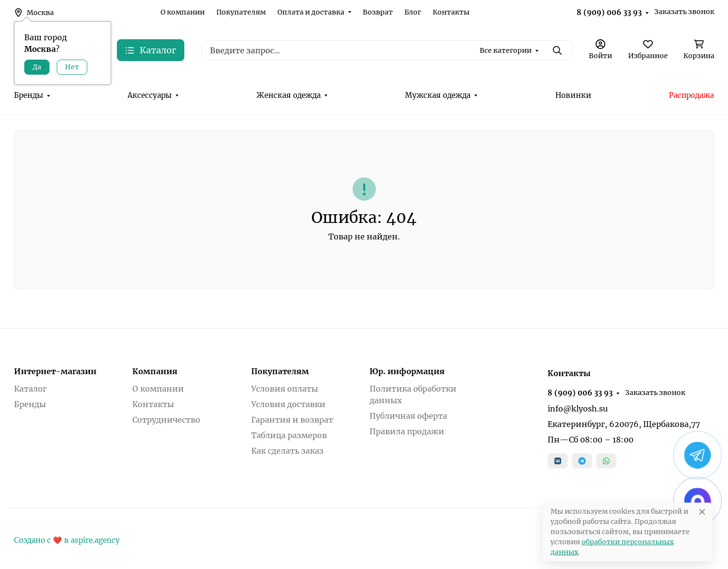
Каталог (30, 389)
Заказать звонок (684, 12)
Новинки (573, 95)
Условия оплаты (285, 389)
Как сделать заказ (287, 451)
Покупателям (241, 12)
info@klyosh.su (578, 409)
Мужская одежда (438, 95)
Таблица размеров (289, 435)
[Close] (702, 512)
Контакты (451, 12)
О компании (183, 12)
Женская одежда (289, 95)
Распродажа (691, 95)
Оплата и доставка (311, 12)
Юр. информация (407, 371)
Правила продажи (407, 431)
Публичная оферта (408, 416)
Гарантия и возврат (292, 420)
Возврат (378, 12)
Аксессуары (150, 95)
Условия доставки (288, 404)
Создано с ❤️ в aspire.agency (67, 540)
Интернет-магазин (55, 371)
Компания (155, 371)
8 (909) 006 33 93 (609, 12)
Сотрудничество (166, 420)
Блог (413, 12)
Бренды (29, 95)
